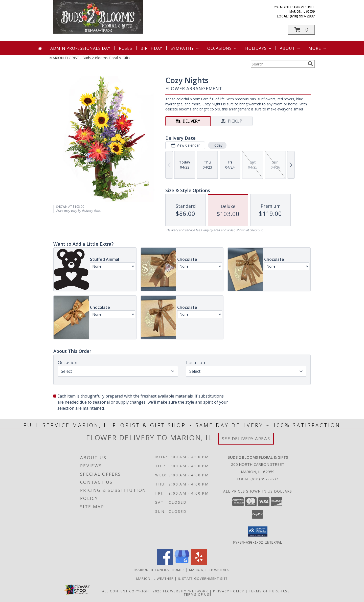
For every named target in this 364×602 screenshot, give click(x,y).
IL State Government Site (203, 578)
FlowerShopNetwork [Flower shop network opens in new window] (186, 591)
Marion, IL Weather (155, 578)
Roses (126, 48)
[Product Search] (278, 64)
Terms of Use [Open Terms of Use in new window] (198, 594)
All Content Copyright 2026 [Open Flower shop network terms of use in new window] (132, 591)
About (290, 48)
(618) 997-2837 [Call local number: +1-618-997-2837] (302, 16)
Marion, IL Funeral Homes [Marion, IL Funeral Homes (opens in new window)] (160, 569)
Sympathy (185, 48)
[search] (310, 64)
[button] (301, 30)
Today (217, 145)
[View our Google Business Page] (182, 563)
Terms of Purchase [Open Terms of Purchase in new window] (269, 591)
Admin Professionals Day (80, 48)
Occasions (223, 48)
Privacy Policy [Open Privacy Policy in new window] (229, 591)
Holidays (259, 48)
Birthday (151, 48)
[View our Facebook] (165, 563)
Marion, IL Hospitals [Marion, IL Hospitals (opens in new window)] (209, 569)
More (318, 48)
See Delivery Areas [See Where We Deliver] (246, 439)
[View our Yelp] (199, 563)
